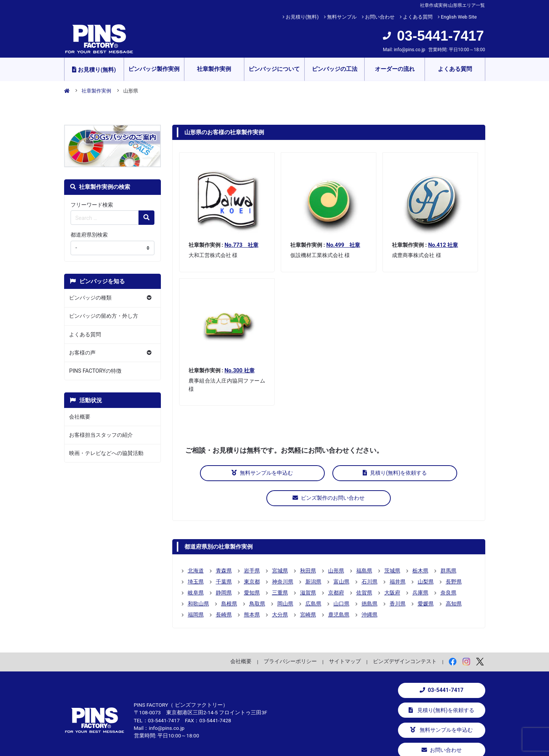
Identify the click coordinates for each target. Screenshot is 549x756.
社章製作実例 (214, 69)
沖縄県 (370, 588)
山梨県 (426, 555)
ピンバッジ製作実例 (154, 69)
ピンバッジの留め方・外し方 (104, 316)
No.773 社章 (241, 245)
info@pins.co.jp (410, 50)
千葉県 (224, 555)
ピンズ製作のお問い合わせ (424, 473)
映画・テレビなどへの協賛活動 (106, 453)
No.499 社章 (343, 245)
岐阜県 (196, 566)
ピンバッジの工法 (335, 69)
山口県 (341, 577)
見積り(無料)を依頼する (329, 473)
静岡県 (224, 566)
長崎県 (224, 588)
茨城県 (392, 544)
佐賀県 (364, 566)
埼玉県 (196, 555)
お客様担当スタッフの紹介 (101, 435)
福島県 (364, 544)
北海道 (196, 544)
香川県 (398, 577)
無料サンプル (342, 17)
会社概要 (80, 417)
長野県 (454, 555)
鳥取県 (257, 577)
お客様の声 (82, 353)
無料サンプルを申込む (233, 473)
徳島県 (370, 577)
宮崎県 (308, 588)
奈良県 (448, 566)
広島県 (313, 577)
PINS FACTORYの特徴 (95, 371)
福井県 (398, 555)
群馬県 (448, 544)
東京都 (252, 555)
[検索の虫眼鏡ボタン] (146, 218)
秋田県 (308, 544)
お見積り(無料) (302, 17)
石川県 (370, 555)
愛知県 (252, 566)
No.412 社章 (443, 245)
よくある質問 (418, 17)
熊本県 (252, 588)
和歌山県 (198, 577)
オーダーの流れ (395, 69)
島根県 (229, 577)
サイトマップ (345, 635)
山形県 (336, 544)
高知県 (454, 577)
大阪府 (392, 566)
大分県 (280, 588)
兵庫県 (420, 566)
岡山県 (285, 577)
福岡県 (196, 588)
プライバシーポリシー (290, 635)
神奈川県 (283, 555)
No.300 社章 (240, 371)
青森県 (224, 544)
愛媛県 (426, 577)
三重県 (280, 566)
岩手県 (252, 544)
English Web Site (459, 17)
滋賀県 (308, 566)
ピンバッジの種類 (90, 298)
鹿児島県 (339, 588)
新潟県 (313, 555)
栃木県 (420, 544)
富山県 (341, 555)
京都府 (336, 566)
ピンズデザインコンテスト (405, 635)
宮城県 (280, 544)
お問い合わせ (380, 17)
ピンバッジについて (274, 69)
